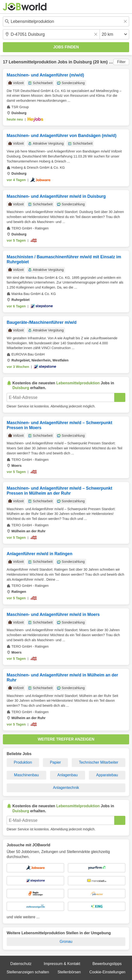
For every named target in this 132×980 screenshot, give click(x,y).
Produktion (23, 762)
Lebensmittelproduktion (32, 62)
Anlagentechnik (66, 788)
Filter (121, 62)
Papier (55, 762)
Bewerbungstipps (107, 964)
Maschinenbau (26, 775)
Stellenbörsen (69, 972)
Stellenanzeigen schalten (28, 972)
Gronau (66, 942)
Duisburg (83, 62)
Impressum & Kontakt (62, 964)
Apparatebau (107, 775)
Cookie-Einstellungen (107, 972)
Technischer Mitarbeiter (99, 762)
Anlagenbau (68, 775)
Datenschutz (21, 964)
